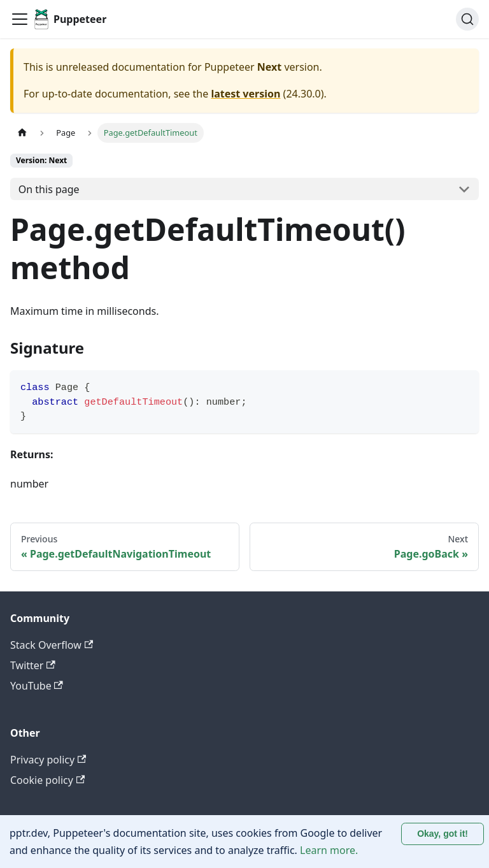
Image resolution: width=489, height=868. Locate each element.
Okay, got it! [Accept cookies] (443, 834)
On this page (49, 189)
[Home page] (22, 133)
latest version (245, 94)
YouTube (37, 686)
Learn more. (329, 850)
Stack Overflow (52, 645)
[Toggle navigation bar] (20, 19)
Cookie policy (47, 780)
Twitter (33, 665)
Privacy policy (48, 760)
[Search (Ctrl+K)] (467, 19)
